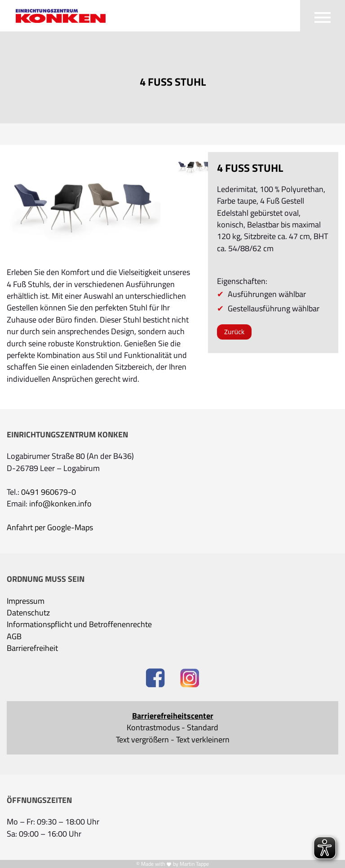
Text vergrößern (142, 740)
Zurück (234, 332)
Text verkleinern (203, 740)
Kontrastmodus (153, 728)
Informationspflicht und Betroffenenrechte (79, 624)
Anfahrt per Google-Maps (50, 528)
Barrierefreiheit (32, 648)
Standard (203, 728)
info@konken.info (60, 504)
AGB (14, 637)
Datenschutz (28, 613)
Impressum (26, 601)
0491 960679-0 (49, 492)
